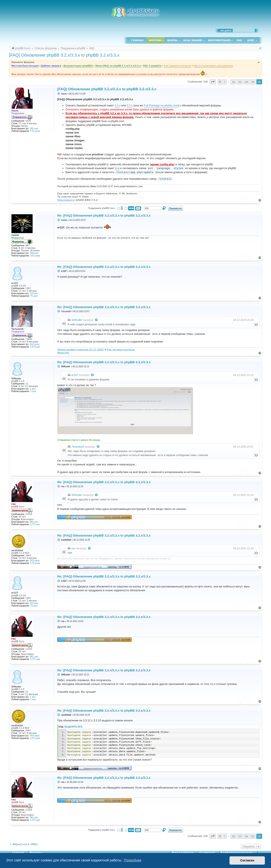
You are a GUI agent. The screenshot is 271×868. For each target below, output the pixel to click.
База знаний (193, 40)
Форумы (155, 40)
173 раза (35, 563)
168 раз (34, 253)
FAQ (239, 40)
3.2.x (118, 105)
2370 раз (35, 347)
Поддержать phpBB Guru (101, 208)
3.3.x (130, 105)
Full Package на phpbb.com (161, 105)
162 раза (35, 344)
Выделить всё (74, 727)
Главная (137, 40)
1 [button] (225, 82)
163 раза (35, 256)
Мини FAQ (63, 353)
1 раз (32, 389)
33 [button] (240, 82)
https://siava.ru (66, 200)
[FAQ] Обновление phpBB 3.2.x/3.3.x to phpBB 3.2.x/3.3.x (64, 55)
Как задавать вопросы (121, 350)
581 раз (34, 522)
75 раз (34, 296)
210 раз (34, 293)
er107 (75, 375)
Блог (251, 40)
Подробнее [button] (133, 860)
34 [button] (246, 82)
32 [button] (233, 82)
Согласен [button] (247, 860)
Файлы (172, 40)
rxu (73, 548)
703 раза (35, 561)
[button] (213, 82)
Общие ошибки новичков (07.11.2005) (81, 350)
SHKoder (77, 320)
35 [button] (253, 82)
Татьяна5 (78, 447)
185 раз (34, 129)
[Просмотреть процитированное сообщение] (97, 320)
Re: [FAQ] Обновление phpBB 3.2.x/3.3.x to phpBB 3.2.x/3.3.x (104, 215)
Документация (219, 40)
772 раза (35, 131)
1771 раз (35, 524)
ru (117, 168)
